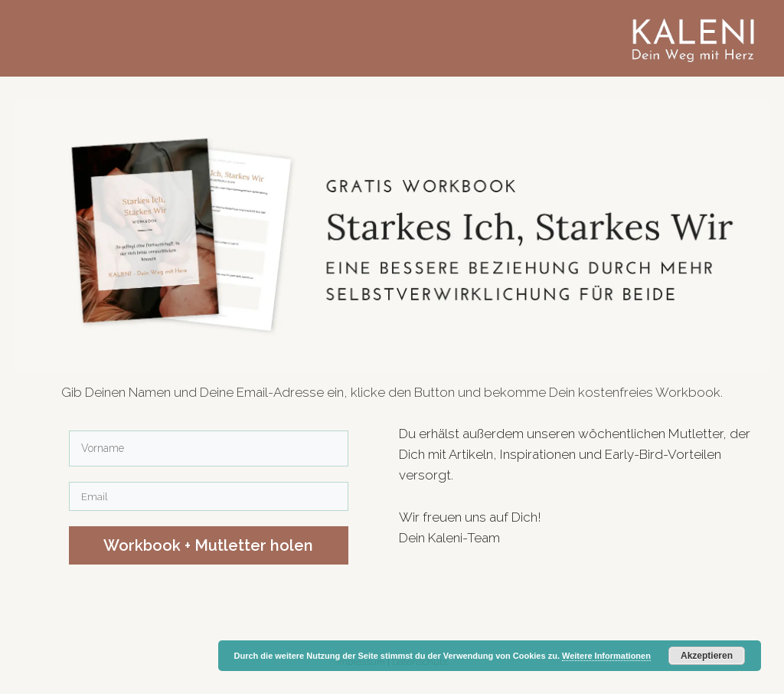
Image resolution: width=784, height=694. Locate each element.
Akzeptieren (707, 656)
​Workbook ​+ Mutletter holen (208, 545)
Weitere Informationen (606, 656)
